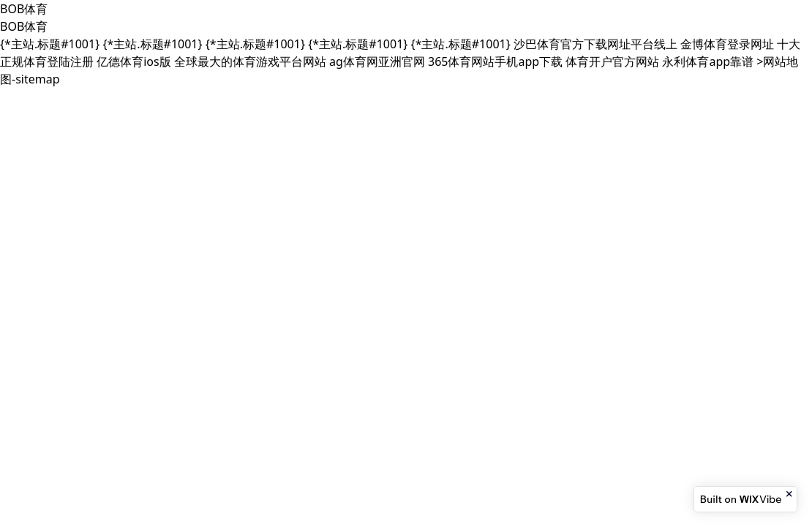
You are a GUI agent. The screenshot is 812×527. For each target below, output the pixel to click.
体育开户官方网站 (612, 61)
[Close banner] (790, 494)
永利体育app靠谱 (708, 61)
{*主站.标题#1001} (50, 44)
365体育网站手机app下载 (495, 61)
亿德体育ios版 (134, 61)
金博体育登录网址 (727, 44)
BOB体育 (24, 9)
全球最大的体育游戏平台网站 (250, 61)
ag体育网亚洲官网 (377, 61)
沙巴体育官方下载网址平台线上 (595, 44)
